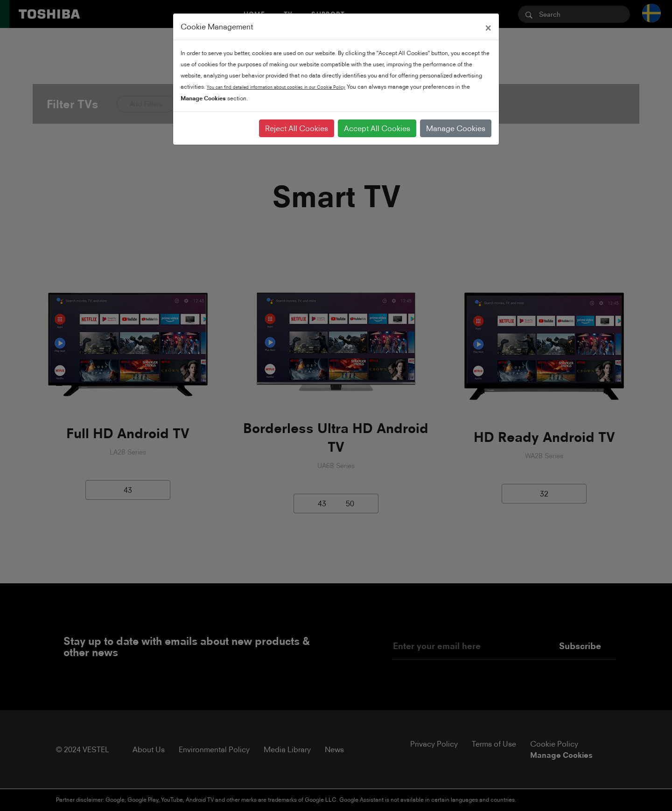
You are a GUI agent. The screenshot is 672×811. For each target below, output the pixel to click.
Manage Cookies (456, 128)
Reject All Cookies (297, 128)
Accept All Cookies (377, 128)
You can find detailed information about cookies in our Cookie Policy (276, 87)
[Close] (488, 27)
